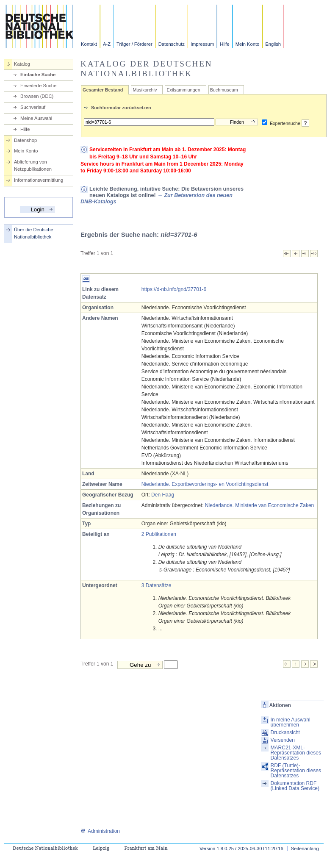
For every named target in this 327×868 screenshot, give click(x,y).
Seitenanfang (305, 849)
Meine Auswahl (36, 118)
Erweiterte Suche (38, 86)
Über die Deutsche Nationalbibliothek (34, 233)
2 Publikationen (159, 534)
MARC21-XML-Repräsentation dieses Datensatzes (296, 753)
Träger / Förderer (134, 44)
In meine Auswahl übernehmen (291, 722)
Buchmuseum (224, 90)
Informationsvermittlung (39, 180)
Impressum (202, 44)
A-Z (107, 44)
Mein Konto (248, 44)
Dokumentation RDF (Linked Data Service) (295, 786)
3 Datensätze (157, 585)
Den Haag (163, 495)
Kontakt (89, 44)
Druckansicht (285, 732)
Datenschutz (172, 44)
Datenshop (25, 140)
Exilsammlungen (183, 90)
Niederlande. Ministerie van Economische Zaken (259, 505)
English (273, 44)
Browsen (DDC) (37, 96)
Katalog (22, 64)
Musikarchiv (145, 90)
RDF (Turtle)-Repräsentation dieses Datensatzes (296, 771)
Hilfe (224, 44)
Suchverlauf (33, 107)
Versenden (283, 740)
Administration (100, 831)
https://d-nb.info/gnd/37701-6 (174, 289)
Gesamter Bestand (103, 90)
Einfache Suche (38, 75)
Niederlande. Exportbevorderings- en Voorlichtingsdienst (205, 484)
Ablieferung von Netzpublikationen (33, 165)
